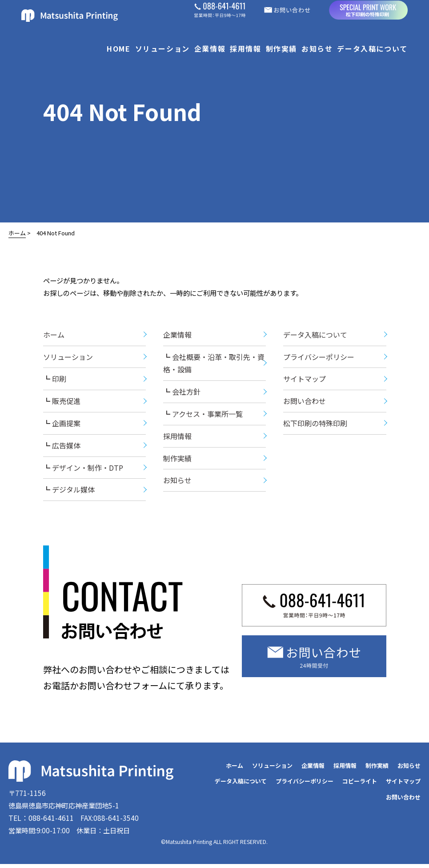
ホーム (17, 233)
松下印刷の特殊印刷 (315, 425)
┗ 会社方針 (182, 394)
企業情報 (210, 48)
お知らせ (317, 48)
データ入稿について (372, 48)
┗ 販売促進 (62, 403)
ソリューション (162, 48)
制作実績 (281, 48)
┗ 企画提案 (62, 425)
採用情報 (245, 48)
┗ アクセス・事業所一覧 (203, 416)
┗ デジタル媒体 (69, 492)
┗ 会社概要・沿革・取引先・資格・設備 (214, 365)
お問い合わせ (305, 403)
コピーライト (360, 783)
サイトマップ (305, 381)
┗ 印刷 (55, 381)
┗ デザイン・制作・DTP (83, 469)
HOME (118, 48)
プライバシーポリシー (319, 359)
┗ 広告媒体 (62, 448)
